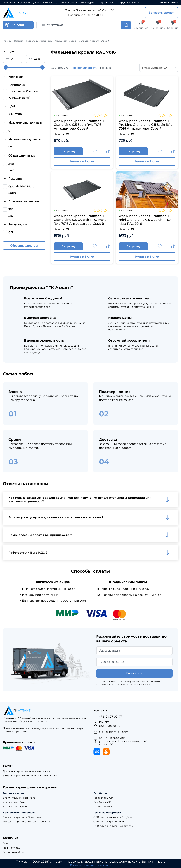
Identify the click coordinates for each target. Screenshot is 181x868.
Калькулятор (25, 3)
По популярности (85, 68)
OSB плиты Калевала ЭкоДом (113, 817)
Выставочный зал (14, 852)
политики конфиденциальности (132, 685)
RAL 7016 (15, 114)
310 (11, 209)
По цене (106, 68)
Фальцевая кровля (65, 41)
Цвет (9, 106)
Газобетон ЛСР (103, 798)
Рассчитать (134, 674)
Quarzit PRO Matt (21, 187)
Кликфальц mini (20, 98)
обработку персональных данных (138, 683)
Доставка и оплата (44, 3)
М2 (68, 134)
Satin (12, 193)
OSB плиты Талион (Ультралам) (114, 826)
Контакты (111, 3)
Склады (100, 3)
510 (11, 216)
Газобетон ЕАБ (103, 807)
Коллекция (13, 77)
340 (11, 164)
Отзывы (60, 3)
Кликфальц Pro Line (23, 91)
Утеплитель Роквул (16, 807)
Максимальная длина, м (23, 123)
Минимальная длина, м (22, 139)
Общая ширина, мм (19, 156)
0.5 (11, 232)
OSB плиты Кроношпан (109, 822)
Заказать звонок (162, 13)
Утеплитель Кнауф (15, 802)
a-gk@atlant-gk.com (129, 3)
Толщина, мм (15, 224)
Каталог (19, 41)
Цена (9, 52)
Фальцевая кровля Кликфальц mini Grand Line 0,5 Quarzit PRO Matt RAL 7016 (145, 220)
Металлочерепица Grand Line (22, 817)
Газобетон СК (102, 802)
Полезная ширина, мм (21, 201)
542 (11, 170)
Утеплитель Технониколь (19, 798)
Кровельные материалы (39, 41)
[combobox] (159, 68)
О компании (10, 3)
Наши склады (12, 848)
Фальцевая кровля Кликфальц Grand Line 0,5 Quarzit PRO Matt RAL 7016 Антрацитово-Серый (80, 220)
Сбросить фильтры (24, 246)
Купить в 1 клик (82, 162)
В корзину (70, 152)
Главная (7, 41)
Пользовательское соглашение (91, 865)
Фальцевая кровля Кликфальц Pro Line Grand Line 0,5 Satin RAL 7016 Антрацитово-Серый (146, 125)
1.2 (10, 147)
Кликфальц (17, 85)
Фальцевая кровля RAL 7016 (94, 41)
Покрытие (13, 178)
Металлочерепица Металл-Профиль (27, 822)
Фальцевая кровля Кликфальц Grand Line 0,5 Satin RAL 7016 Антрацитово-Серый (80, 125)
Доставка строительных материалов (27, 771)
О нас (6, 844)
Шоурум (90, 3)
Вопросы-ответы (75, 3)
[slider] (6, 67)
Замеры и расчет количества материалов (30, 776)
